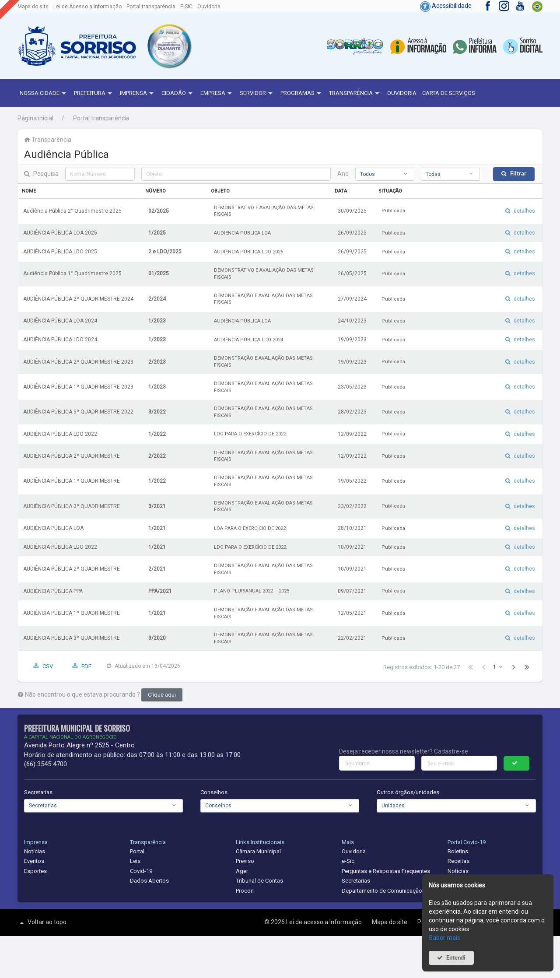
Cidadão (178, 94)
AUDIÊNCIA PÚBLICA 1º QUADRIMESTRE (72, 481)
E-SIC (186, 7)
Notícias (35, 851)
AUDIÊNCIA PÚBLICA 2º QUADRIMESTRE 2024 (78, 299)
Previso (245, 861)
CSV (48, 666)
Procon (245, 891)
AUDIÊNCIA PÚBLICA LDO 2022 (60, 434)
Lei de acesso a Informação (325, 922)
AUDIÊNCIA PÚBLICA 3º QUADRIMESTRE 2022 (78, 412)
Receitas (458, 861)
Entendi (456, 958)
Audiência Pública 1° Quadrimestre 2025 (72, 273)
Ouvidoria (209, 7)
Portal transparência (151, 7)
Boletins (458, 851)
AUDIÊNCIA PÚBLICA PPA (53, 591)
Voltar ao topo (42, 923)
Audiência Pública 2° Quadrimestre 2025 (72, 211)
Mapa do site (33, 7)
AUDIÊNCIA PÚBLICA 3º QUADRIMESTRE (72, 506)
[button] (169, 46)
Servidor (257, 94)
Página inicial (35, 118)
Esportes (35, 871)
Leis (135, 861)
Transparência (355, 94)
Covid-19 (141, 871)
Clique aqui (162, 695)
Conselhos (214, 792)
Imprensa (138, 94)
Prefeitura (94, 94)
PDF (86, 666)
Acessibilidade (446, 6)
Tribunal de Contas (259, 881)
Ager (242, 871)
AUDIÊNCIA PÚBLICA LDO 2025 (60, 252)
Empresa (217, 94)
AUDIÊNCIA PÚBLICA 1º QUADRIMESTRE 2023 (78, 387)
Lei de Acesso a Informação (87, 7)
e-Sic (348, 861)
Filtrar (518, 174)
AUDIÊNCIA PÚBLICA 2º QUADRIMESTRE (72, 456)
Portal (137, 851)
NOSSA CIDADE (44, 94)
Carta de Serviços (449, 93)
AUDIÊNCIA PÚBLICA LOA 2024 (60, 321)
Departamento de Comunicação (382, 891)
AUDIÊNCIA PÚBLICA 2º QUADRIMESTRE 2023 (78, 362)
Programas (302, 94)
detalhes (524, 211)
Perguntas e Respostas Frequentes (386, 871)
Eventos (34, 861)
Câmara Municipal (258, 851)
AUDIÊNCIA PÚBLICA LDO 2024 (60, 340)
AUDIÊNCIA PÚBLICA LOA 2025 (60, 233)
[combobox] (385, 174)
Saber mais (444, 938)
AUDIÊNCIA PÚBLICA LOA (53, 528)
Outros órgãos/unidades (408, 792)
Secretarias (38, 792)
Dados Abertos (149, 881)
